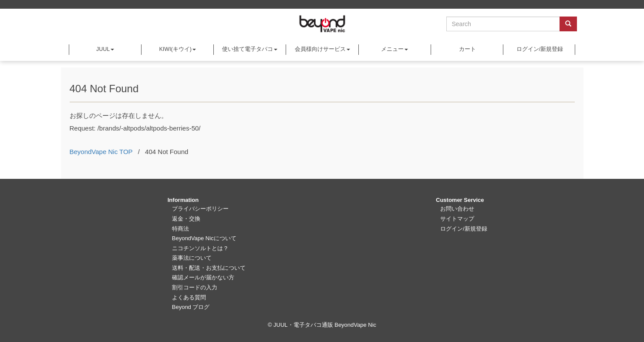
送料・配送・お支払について (209, 268)
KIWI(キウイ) (178, 49)
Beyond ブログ (191, 307)
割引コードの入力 (195, 287)
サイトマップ (457, 219)
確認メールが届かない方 (203, 277)
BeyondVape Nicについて (204, 238)
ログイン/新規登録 (539, 49)
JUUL (105, 49)
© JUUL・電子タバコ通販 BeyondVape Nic (322, 325)
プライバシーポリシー (200, 209)
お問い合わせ (457, 209)
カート (467, 49)
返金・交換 (186, 219)
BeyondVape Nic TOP (101, 152)
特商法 (180, 229)
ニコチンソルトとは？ (200, 248)
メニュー (394, 49)
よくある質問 (189, 297)
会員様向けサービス (322, 49)
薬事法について (192, 258)
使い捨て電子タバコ (250, 49)
